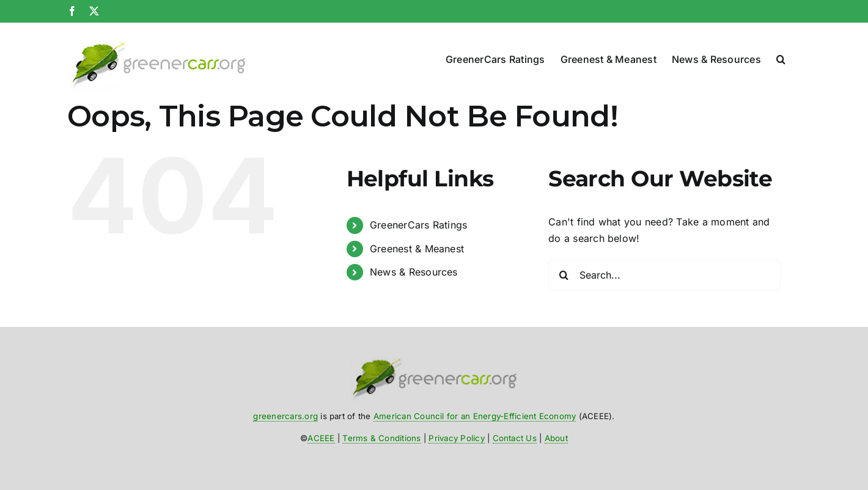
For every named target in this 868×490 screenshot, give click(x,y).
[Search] (564, 275)
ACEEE (321, 438)
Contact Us (515, 438)
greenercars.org (285, 416)
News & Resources (414, 272)
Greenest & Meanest (417, 249)
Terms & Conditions (381, 438)
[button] (781, 57)
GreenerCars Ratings (419, 225)
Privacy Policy (456, 438)
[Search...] (664, 275)
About (556, 438)
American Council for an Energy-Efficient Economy (475, 416)
